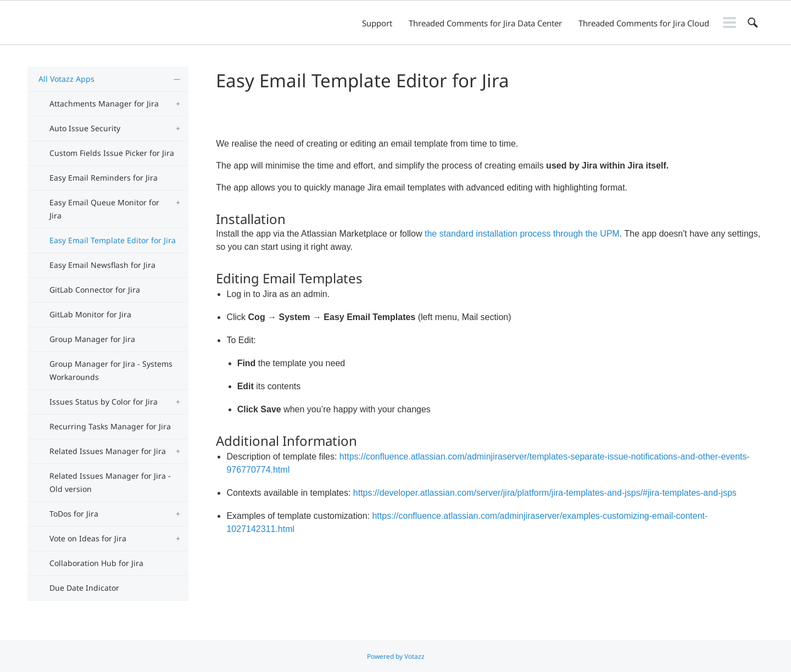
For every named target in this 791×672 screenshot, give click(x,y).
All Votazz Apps (66, 79)
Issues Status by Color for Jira (104, 402)
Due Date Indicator (84, 588)
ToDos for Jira (74, 514)
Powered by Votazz (396, 656)
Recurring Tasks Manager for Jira (110, 426)
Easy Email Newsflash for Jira (102, 265)
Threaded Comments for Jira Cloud (644, 23)
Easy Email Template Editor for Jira (113, 240)
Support (377, 23)
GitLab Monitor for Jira (90, 314)
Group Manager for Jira (92, 339)
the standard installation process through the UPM (522, 234)
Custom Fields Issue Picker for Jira (112, 153)
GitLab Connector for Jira (95, 290)
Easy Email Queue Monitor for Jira (104, 209)
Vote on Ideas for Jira (88, 538)
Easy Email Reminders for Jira (104, 178)
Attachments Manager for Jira (104, 103)
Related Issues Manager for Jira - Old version (110, 482)
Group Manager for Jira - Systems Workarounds (111, 370)
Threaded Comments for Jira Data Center (485, 23)
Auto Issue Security (85, 128)
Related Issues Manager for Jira (108, 451)
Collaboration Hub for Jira (96, 563)
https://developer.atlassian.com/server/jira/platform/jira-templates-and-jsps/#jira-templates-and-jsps (545, 493)
